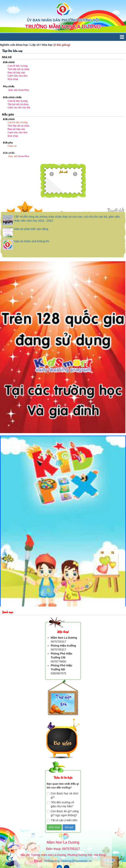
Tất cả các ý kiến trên (62, 820)
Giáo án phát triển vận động (31, 229)
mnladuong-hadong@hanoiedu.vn (68, 861)
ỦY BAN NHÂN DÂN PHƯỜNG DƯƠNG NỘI (63, 20)
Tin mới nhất (115, 209)
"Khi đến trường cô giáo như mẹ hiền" (60, 804)
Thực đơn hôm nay (12, 50)
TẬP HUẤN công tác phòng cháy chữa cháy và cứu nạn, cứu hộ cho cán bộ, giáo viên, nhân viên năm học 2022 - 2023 (67, 219)
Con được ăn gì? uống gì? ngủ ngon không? (63, 813)
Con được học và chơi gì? (63, 795)
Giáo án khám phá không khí (32, 241)
